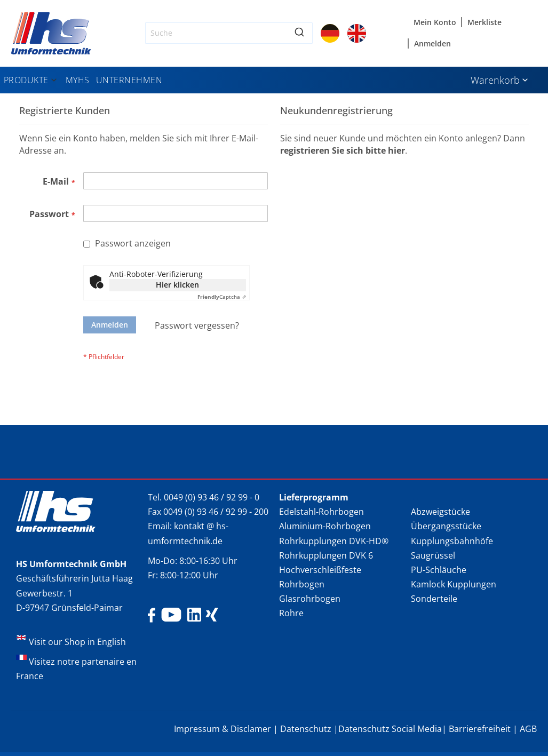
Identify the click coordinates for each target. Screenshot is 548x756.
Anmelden (432, 43)
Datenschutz (306, 729)
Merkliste (485, 22)
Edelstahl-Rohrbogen (321, 512)
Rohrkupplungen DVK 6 (326, 555)
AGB (528, 729)
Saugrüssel (433, 555)
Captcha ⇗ (222, 297)
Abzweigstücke (440, 512)
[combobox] (229, 33)
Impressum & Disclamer (223, 729)
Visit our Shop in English (77, 642)
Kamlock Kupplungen (454, 584)
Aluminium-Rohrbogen (325, 526)
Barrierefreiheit (480, 729)
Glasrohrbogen (310, 599)
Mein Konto (435, 22)
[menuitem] (31, 80)
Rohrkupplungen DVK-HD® (334, 541)
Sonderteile (434, 599)
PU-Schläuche (439, 570)
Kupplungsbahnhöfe (452, 541)
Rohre (291, 613)
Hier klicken (177, 285)
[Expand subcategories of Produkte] (54, 81)
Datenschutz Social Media (390, 729)
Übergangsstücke (446, 526)
